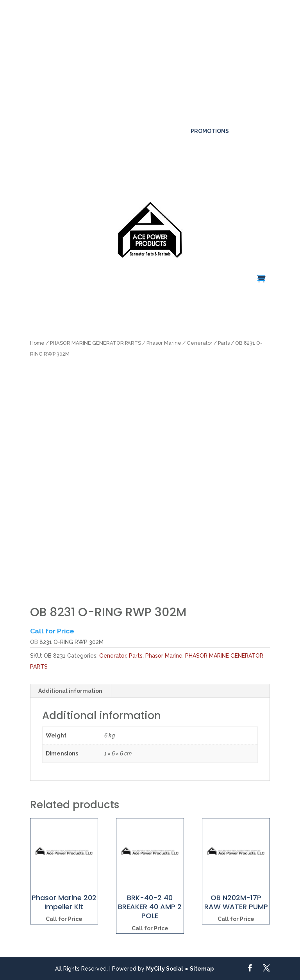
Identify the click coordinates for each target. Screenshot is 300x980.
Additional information (70, 691)
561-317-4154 (54, 118)
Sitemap (202, 969)
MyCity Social (165, 969)
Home (37, 343)
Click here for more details (84, 39)
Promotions (210, 131)
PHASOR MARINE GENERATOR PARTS (96, 343)
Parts (224, 343)
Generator (200, 343)
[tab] (71, 691)
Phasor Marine (164, 343)
